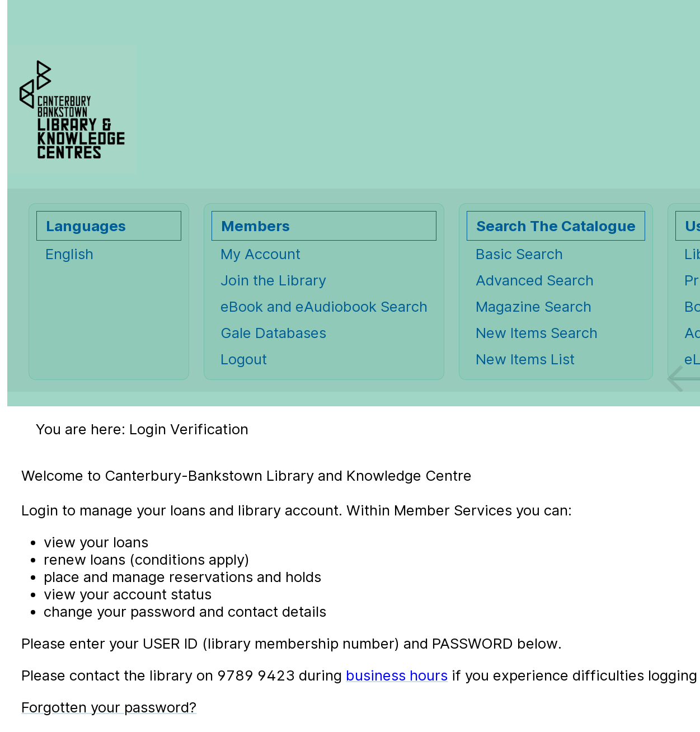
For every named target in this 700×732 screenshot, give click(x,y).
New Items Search (537, 333)
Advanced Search (535, 280)
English (69, 254)
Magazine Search (534, 306)
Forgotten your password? (109, 707)
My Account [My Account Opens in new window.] (260, 254)
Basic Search (519, 254)
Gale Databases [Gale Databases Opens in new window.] (273, 333)
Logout (244, 359)
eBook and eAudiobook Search (324, 306)
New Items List (525, 359)
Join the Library (273, 280)
